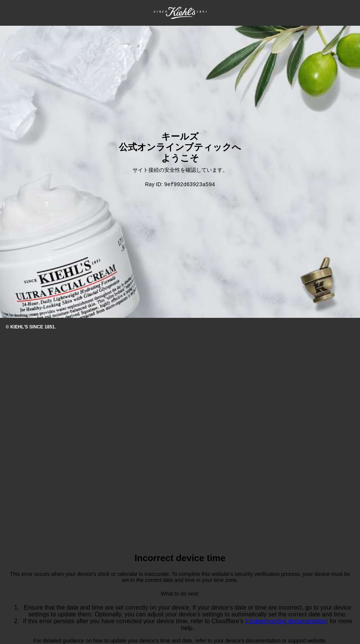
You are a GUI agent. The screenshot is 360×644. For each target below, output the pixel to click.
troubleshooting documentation (286, 621)
